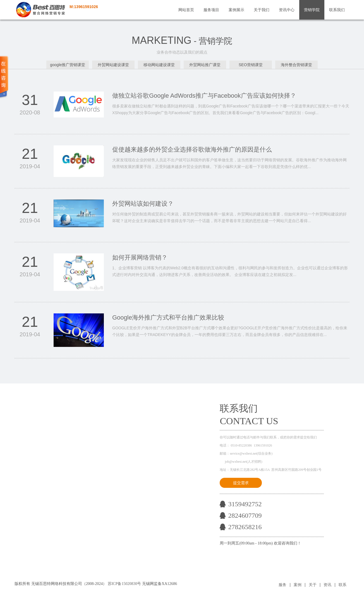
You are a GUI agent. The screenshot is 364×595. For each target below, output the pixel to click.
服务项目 (211, 10)
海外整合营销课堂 (296, 65)
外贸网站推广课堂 (205, 65)
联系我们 (337, 10)
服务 (282, 585)
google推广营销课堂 (68, 65)
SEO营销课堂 (251, 65)
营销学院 (312, 10)
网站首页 (186, 10)
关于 (313, 585)
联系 (343, 585)
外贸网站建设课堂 (113, 65)
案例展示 (236, 10)
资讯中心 (287, 10)
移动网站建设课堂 (159, 65)
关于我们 (262, 10)
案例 (298, 585)
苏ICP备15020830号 (124, 584)
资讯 (327, 585)
